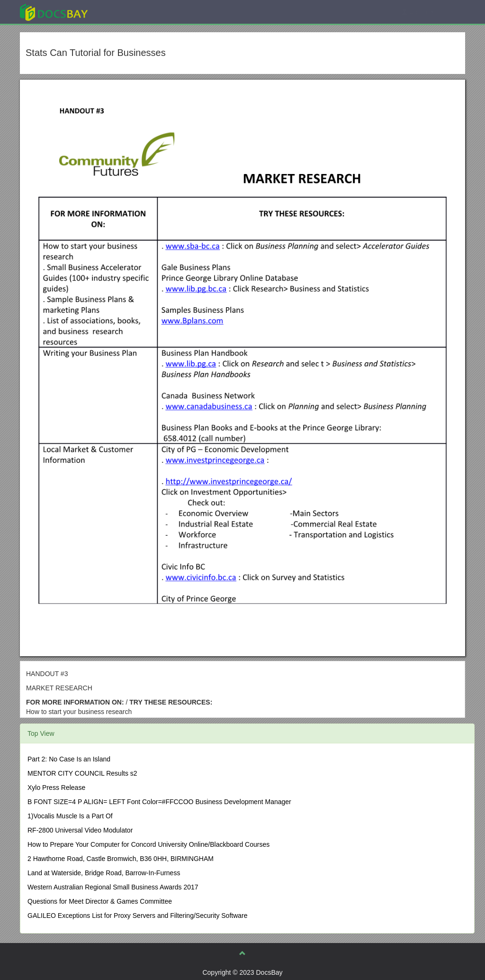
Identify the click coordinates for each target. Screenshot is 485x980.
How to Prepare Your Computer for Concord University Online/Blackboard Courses (148, 844)
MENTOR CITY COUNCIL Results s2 (82, 773)
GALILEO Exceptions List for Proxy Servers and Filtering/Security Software (138, 916)
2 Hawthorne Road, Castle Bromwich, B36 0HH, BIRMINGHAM (121, 859)
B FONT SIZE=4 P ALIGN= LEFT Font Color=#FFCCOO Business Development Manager (159, 802)
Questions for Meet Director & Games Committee (100, 901)
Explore (125, 12)
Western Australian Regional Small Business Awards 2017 (113, 887)
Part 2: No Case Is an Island (69, 759)
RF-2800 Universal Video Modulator (80, 830)
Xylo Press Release (56, 788)
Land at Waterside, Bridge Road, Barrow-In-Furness (104, 873)
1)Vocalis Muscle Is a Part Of (70, 816)
